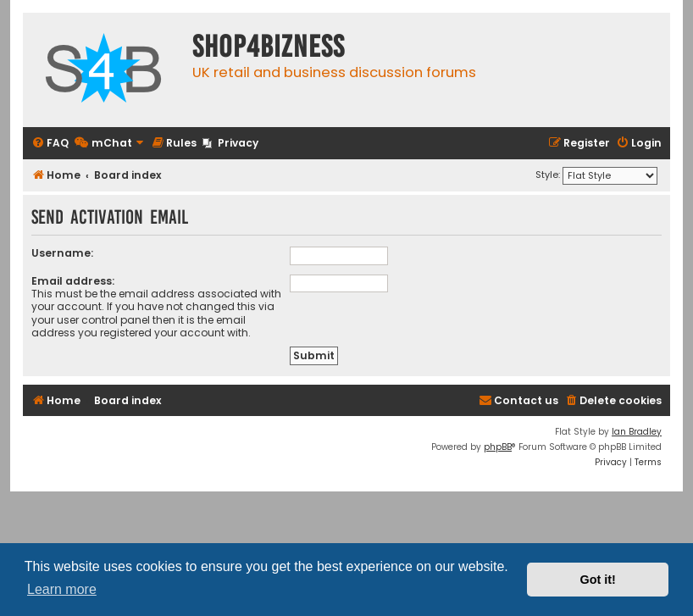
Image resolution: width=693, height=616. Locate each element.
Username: (62, 253)
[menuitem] (50, 144)
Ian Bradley (637, 432)
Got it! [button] (598, 580)
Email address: (73, 281)
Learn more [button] (62, 589)
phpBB (498, 447)
